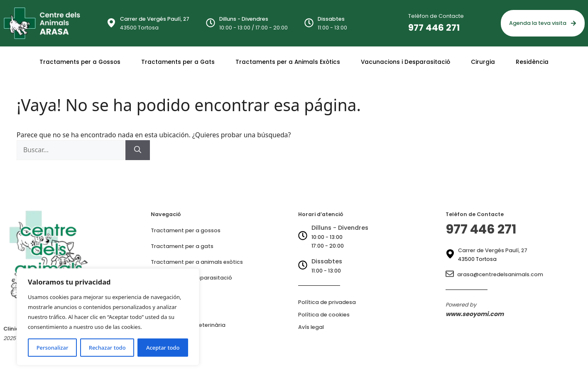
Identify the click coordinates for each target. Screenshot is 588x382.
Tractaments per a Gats (178, 62)
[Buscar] (138, 150)
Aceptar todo (163, 348)
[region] (108, 317)
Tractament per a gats (182, 246)
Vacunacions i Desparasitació (405, 62)
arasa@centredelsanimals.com (500, 274)
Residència (532, 62)
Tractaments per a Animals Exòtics (288, 62)
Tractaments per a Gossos (80, 62)
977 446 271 (434, 28)
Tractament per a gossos (186, 230)
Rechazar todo (107, 348)
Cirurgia (483, 62)
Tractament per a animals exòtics (197, 262)
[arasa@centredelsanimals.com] (450, 274)
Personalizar (53, 348)
